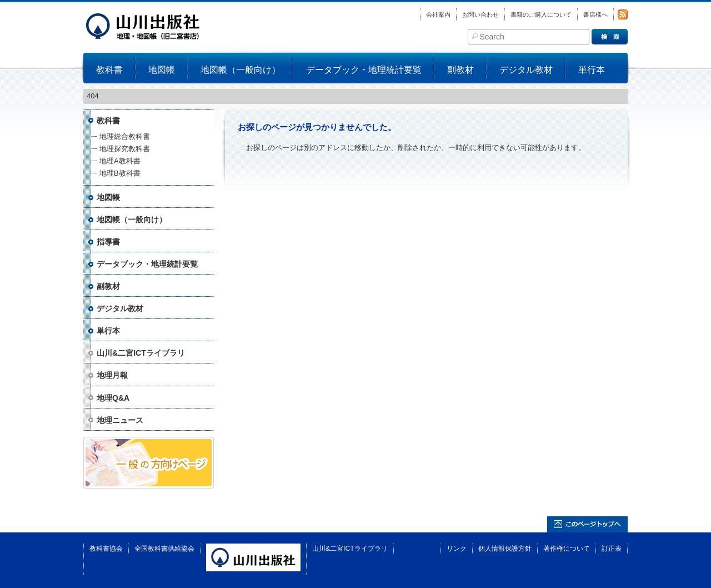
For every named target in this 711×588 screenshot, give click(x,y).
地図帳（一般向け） (241, 70)
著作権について (567, 549)
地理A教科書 (120, 161)
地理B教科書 (120, 173)
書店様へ (595, 14)
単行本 (592, 70)
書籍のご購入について (541, 14)
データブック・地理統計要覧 (364, 70)
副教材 (460, 70)
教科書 (109, 70)
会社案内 (438, 14)
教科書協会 (106, 549)
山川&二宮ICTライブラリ (141, 353)
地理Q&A (113, 398)
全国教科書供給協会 (164, 549)
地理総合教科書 (125, 136)
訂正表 (612, 549)
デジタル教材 (526, 70)
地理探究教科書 (125, 149)
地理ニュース (120, 420)
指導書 (108, 242)
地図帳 (162, 70)
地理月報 (112, 375)
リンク (457, 549)
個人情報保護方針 (505, 549)
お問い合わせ (480, 14)
